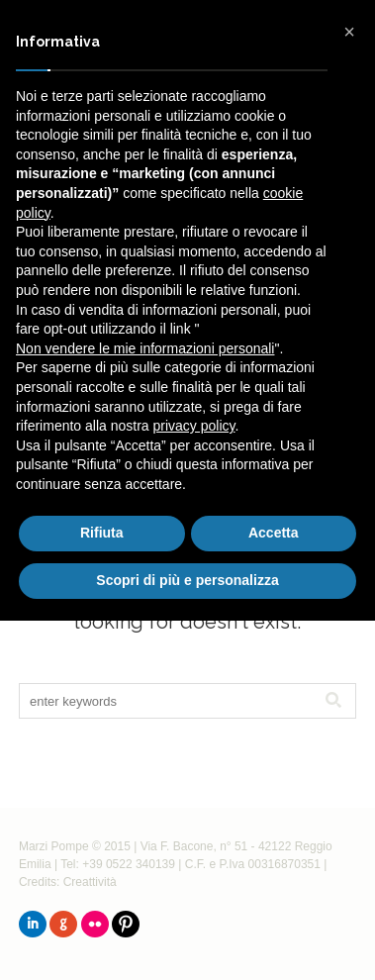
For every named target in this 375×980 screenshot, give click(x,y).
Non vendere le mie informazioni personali (145, 348)
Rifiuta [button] (102, 533)
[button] (349, 32)
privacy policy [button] (194, 426)
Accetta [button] (274, 533)
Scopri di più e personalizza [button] (187, 580)
